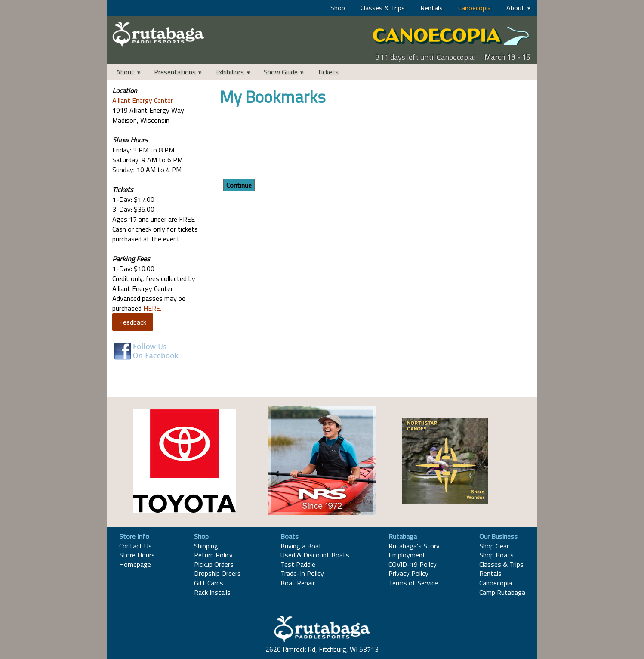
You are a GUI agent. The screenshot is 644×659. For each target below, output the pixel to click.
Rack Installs (212, 592)
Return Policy (213, 555)
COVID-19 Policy (413, 564)
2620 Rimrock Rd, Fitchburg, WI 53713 (322, 649)
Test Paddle (298, 564)
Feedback (133, 322)
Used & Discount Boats (315, 555)
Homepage (135, 564)
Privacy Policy (408, 573)
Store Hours (137, 555)
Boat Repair (298, 583)
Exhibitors (230, 72)
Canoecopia (475, 8)
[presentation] (285, 144)
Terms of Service (413, 583)
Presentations (175, 72)
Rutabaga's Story (414, 546)
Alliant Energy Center (143, 100)
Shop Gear (494, 546)
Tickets (328, 72)
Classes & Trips (383, 8)
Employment (407, 555)
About (515, 8)
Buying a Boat (301, 546)
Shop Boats (496, 555)
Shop (338, 8)
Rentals (431, 8)
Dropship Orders (217, 573)
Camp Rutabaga (502, 592)
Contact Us (136, 546)
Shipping (206, 546)
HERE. (152, 308)
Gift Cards (209, 583)
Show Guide (281, 72)
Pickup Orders (214, 564)
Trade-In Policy (302, 573)
